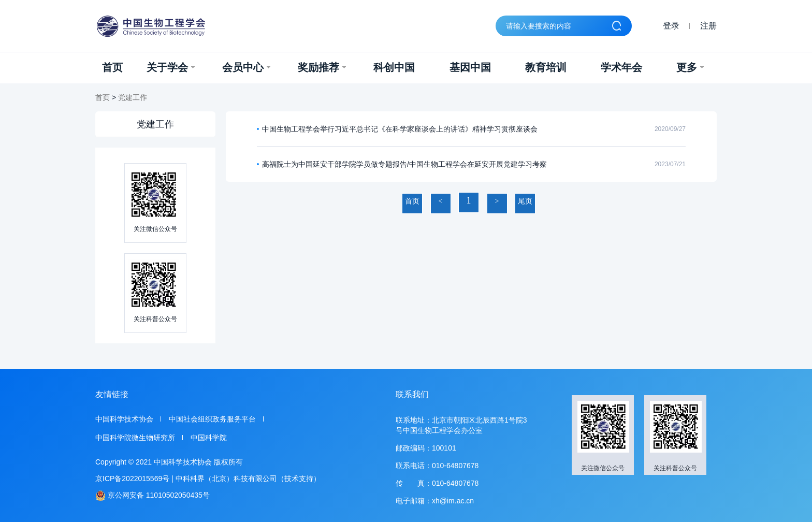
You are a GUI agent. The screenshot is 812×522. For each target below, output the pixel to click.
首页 (112, 67)
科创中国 (394, 67)
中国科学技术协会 (124, 419)
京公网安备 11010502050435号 (153, 495)
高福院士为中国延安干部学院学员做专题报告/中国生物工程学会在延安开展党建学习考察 (404, 164)
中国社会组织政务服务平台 (212, 419)
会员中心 (246, 67)
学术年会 (621, 67)
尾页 (525, 201)
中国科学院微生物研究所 (135, 438)
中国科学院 (209, 438)
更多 (690, 67)
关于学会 (171, 67)
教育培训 (546, 67)
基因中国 (470, 67)
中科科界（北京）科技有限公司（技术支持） (248, 479)
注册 (708, 26)
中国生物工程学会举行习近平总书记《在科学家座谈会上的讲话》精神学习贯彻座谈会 (400, 129)
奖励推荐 (322, 67)
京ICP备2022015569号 (132, 479)
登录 (671, 26)
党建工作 (133, 97)
